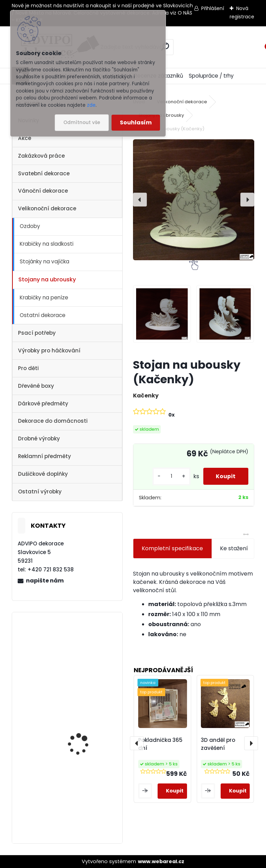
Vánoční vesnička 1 (80, 796)
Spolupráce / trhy (211, 76)
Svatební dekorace (44, 173)
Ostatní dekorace (43, 315)
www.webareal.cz (161, 861)
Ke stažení (234, 548)
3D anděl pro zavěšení (218, 744)
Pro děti (28, 368)
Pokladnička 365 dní (160, 744)
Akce (25, 138)
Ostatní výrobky (40, 492)
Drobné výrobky (39, 439)
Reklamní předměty (45, 456)
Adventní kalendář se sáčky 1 (83, 661)
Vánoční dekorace (43, 191)
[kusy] (169, 476)
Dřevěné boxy (36, 386)
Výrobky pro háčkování (49, 350)
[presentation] (140, 200)
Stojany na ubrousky (47, 279)
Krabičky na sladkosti (47, 244)
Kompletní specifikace (172, 548)
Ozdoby (30, 226)
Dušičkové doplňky (43, 474)
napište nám (45, 581)
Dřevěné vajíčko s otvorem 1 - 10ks (78, 723)
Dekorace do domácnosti (53, 421)
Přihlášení (213, 8)
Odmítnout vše (82, 122)
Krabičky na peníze (44, 297)
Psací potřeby (37, 333)
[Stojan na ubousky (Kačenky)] (193, 200)
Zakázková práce (41, 156)
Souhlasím (136, 122)
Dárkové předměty (43, 404)
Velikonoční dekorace (47, 208)
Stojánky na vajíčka (45, 261)
